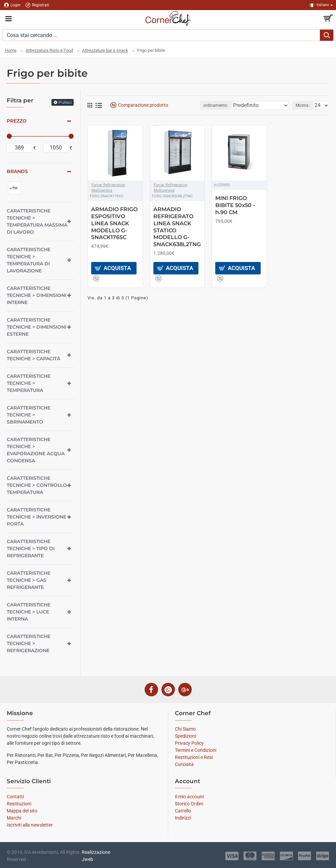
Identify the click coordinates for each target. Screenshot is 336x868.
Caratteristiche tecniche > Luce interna (29, 612)
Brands (17, 171)
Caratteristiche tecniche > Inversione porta (36, 517)
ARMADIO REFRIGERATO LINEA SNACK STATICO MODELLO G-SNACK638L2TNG (177, 227)
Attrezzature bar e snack (105, 50)
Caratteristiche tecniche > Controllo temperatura (37, 485)
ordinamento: (216, 105)
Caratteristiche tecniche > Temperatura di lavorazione (29, 260)
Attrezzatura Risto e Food (49, 50)
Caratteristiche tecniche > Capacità (33, 355)
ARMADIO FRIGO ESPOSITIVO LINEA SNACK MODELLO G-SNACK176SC (114, 223)
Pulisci (65, 102)
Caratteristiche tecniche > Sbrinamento (29, 415)
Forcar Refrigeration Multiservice (108, 188)
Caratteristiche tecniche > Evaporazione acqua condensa (36, 450)
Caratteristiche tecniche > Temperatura (29, 383)
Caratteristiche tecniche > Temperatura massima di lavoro (37, 221)
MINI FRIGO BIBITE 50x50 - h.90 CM (235, 205)
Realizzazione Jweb (96, 856)
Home (11, 50)
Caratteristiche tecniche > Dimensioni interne (36, 295)
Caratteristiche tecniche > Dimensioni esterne (36, 327)
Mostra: (303, 105)
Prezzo (17, 121)
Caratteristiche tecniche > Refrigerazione (29, 643)
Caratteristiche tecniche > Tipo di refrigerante (31, 548)
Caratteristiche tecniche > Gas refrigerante (29, 580)
